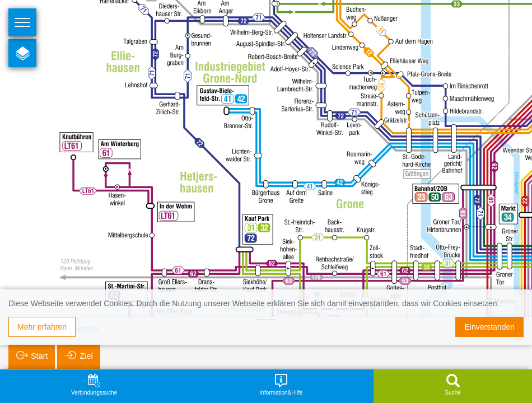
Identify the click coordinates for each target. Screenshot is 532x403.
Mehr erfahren (42, 327)
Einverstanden (489, 327)
